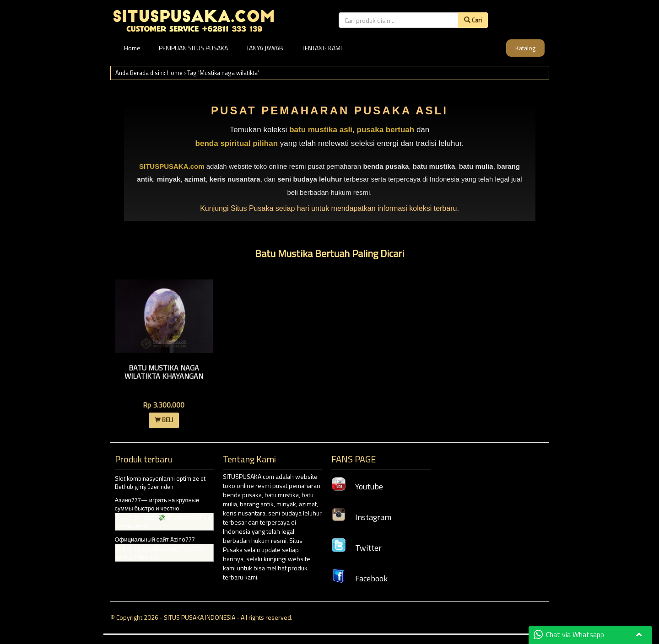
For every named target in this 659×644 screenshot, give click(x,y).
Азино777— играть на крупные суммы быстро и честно (157, 504)
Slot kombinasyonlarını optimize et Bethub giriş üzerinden (160, 483)
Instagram (361, 517)
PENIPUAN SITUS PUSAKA (193, 48)
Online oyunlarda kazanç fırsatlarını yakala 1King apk (161, 553)
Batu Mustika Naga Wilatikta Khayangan (164, 372)
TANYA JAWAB (265, 48)
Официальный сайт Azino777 (155, 539)
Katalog (525, 48)
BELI (164, 420)
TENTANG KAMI (322, 48)
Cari (473, 20)
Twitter (357, 548)
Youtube (357, 486)
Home (132, 48)
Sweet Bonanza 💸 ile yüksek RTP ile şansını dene (163, 522)
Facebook (359, 578)
